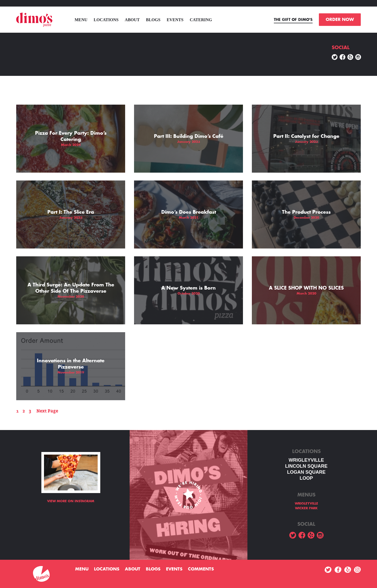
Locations (106, 20)
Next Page (47, 411)
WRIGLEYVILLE (306, 460)
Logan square (306, 472)
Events (175, 20)
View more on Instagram (71, 501)
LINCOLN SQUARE (306, 466)
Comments (201, 569)
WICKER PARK (306, 508)
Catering (201, 20)
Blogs (153, 20)
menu (81, 20)
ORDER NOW (340, 20)
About (132, 20)
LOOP (306, 478)
